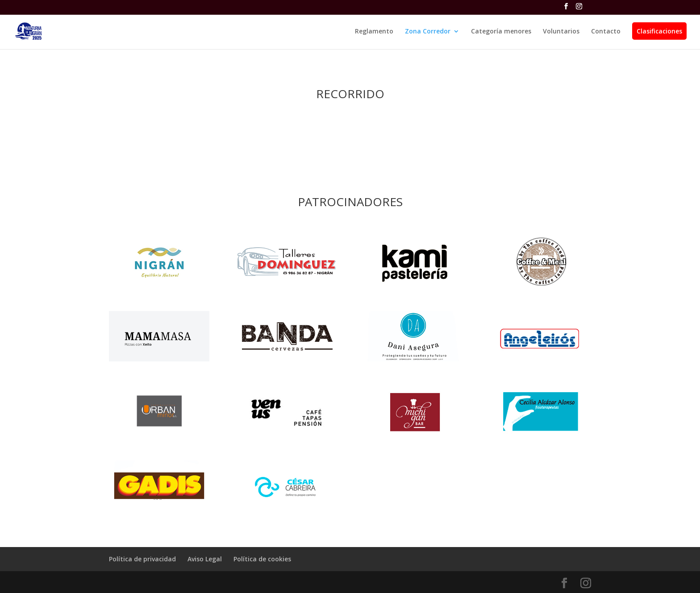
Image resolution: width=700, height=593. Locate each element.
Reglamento (374, 32)
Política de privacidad (142, 559)
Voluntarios (561, 32)
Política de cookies (262, 559)
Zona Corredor (428, 32)
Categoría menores (501, 32)
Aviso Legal (205, 559)
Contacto (606, 32)
